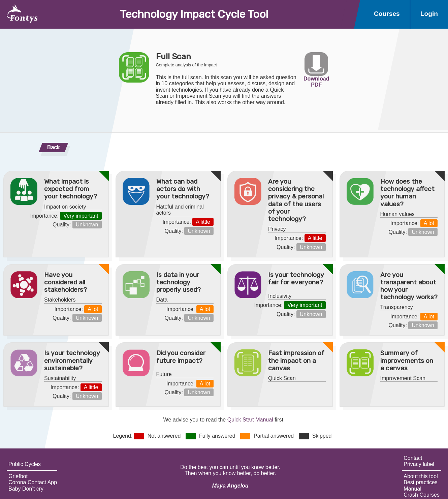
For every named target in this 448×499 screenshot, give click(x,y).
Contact (413, 458)
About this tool (421, 476)
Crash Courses (422, 495)
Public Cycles (25, 464)
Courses (387, 14)
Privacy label (419, 464)
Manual (412, 489)
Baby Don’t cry (26, 489)
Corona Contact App (33, 482)
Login (429, 14)
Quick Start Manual (250, 420)
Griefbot (18, 476)
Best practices (420, 482)
